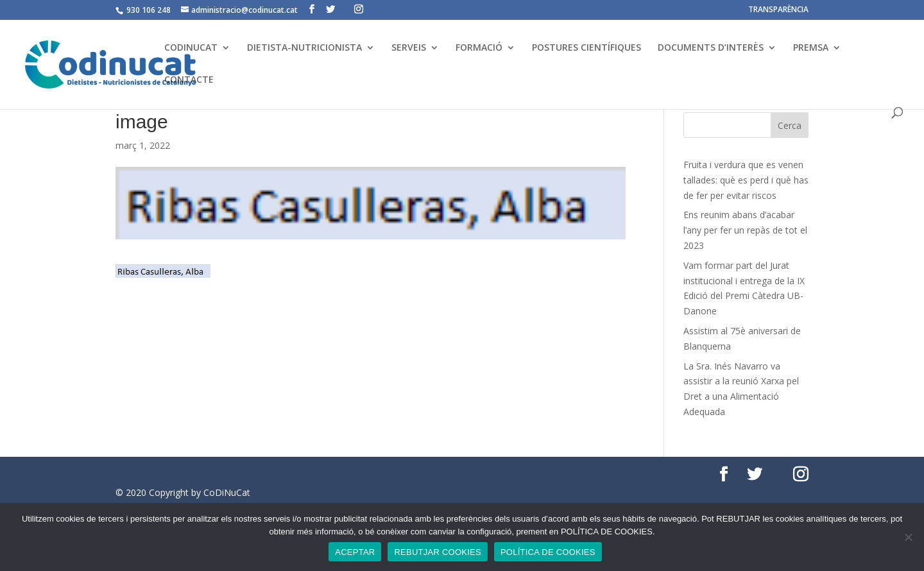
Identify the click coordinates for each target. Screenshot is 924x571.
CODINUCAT (191, 48)
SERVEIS (409, 48)
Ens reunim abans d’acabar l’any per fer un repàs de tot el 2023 (745, 230)
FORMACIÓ (479, 48)
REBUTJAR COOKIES (437, 552)
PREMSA (811, 48)
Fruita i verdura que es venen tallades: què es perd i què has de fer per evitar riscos (746, 180)
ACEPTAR (355, 552)
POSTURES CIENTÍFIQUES (586, 48)
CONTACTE (189, 80)
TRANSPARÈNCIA (778, 10)
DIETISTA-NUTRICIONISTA (304, 48)
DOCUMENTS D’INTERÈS (711, 48)
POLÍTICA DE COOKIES (548, 552)
